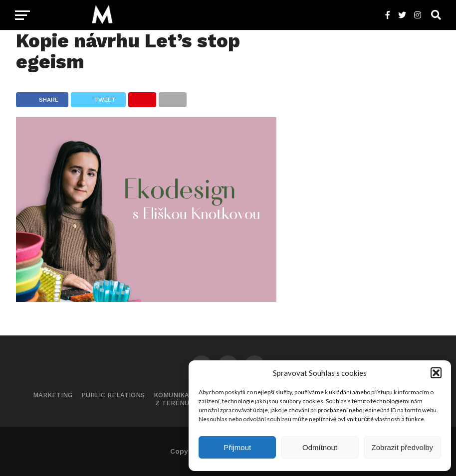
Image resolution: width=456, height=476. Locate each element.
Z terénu (172, 403)
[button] (436, 373)
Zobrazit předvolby (402, 447)
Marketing (53, 395)
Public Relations (113, 395)
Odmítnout (320, 447)
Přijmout (237, 447)
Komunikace (176, 395)
